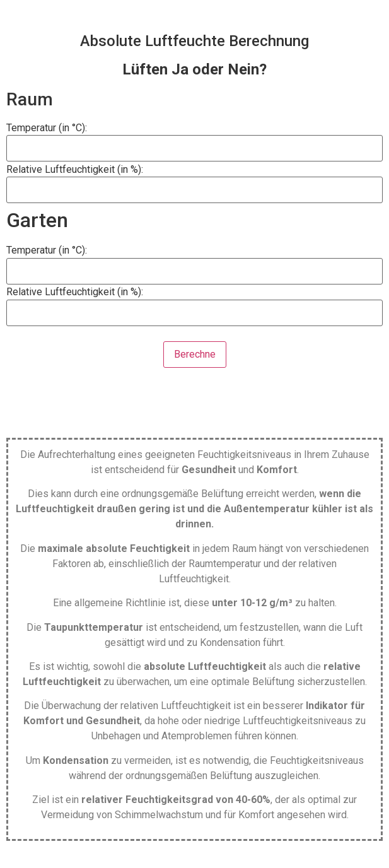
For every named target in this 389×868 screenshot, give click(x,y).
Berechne (195, 354)
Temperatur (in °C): (47, 128)
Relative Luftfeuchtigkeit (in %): (75, 170)
